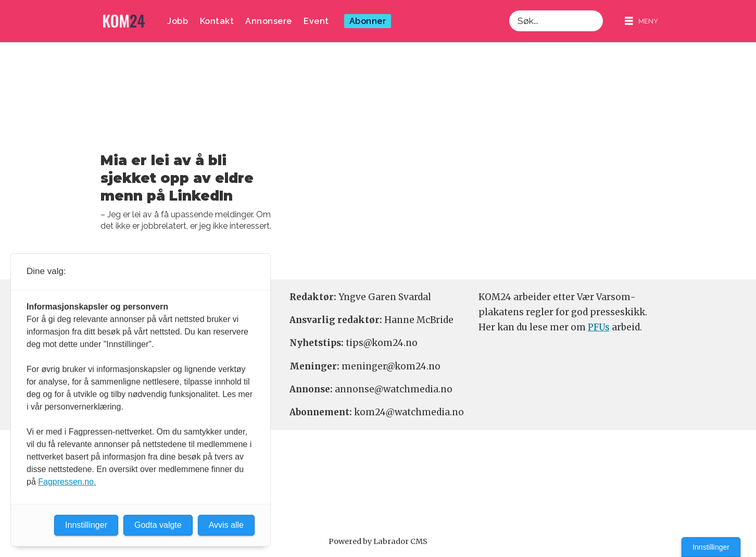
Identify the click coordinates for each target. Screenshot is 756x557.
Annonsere (269, 21)
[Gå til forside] (124, 21)
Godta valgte (158, 525)
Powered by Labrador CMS (378, 541)
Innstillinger (711, 547)
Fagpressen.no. (67, 482)
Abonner (368, 21)
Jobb (178, 21)
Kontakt (217, 21)
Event (316, 21)
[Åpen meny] (641, 21)
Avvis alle (226, 525)
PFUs (599, 327)
